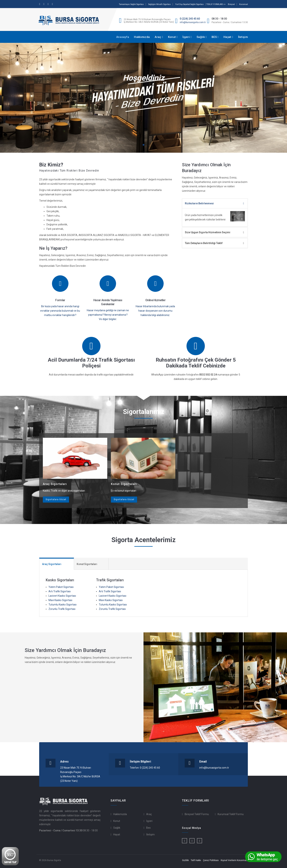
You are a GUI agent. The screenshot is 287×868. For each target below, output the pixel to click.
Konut (173, 37)
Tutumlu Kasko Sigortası (63, 605)
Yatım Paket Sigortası (61, 587)
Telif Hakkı (196, 860)
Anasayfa (123, 37)
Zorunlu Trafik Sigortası (62, 609)
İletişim (243, 37)
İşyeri (187, 37)
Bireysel (231, 4)
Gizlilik (185, 860)
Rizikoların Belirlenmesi (199, 203)
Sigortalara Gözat (56, 499)
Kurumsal (244, 4)
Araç (159, 37)
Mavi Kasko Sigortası (60, 600)
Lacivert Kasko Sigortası (62, 596)
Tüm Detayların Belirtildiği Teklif (204, 243)
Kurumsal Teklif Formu (231, 814)
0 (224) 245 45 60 (190, 19)
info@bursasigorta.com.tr (193, 22)
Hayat (228, 37)
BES (215, 37)
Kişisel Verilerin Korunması (234, 860)
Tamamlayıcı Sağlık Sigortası (131, 4)
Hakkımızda (142, 37)
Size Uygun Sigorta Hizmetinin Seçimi (208, 232)
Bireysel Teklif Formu (197, 814)
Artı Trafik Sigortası (60, 591)
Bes (148, 828)
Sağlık (202, 37)
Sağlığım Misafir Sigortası (160, 4)
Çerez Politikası (211, 860)
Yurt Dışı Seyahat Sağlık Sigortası (189, 4)
